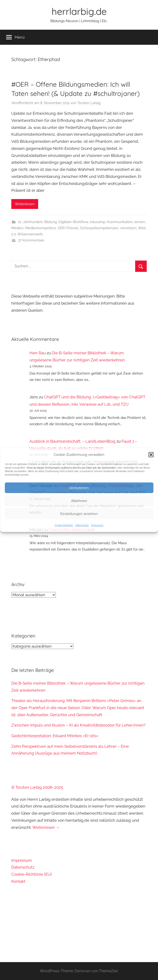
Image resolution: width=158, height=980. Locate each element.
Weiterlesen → (46, 827)
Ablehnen (79, 501)
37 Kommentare (31, 240)
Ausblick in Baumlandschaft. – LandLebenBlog (72, 441)
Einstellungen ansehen (79, 514)
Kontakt (18, 881)
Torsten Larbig (89, 103)
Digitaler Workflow (73, 222)
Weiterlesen (25, 204)
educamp (97, 222)
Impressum (97, 525)
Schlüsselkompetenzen (99, 228)
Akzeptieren (79, 488)
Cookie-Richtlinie (64, 525)
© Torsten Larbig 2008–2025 (37, 787)
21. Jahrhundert (30, 222)
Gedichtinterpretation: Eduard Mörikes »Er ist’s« (55, 736)
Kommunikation (120, 222)
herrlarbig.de (79, 11)
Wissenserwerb (30, 234)
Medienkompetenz (41, 228)
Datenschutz (82, 525)
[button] (151, 455)
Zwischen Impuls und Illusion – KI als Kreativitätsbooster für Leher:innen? (78, 725)
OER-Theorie (68, 228)
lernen (140, 222)
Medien (17, 228)
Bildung (51, 222)
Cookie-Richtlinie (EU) (32, 874)
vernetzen (128, 228)
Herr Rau (38, 353)
